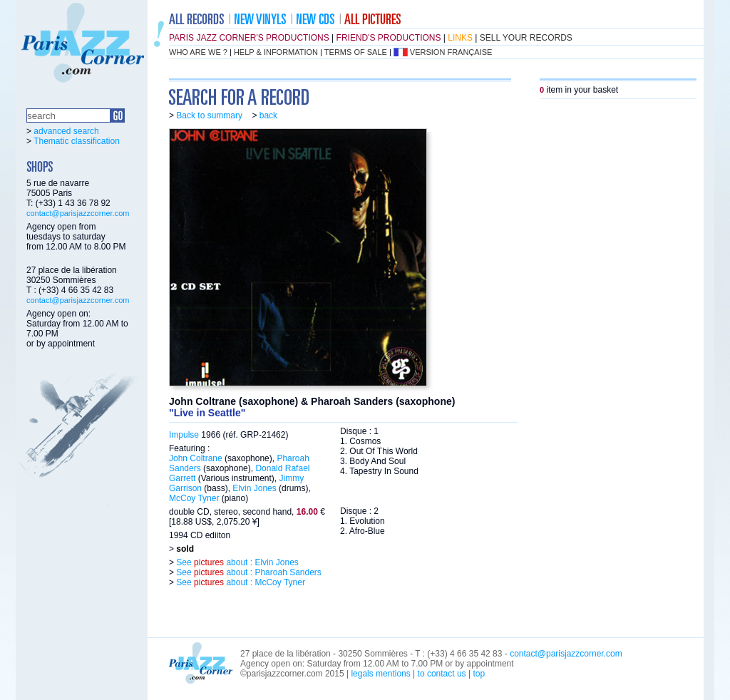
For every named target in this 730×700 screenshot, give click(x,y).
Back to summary (209, 115)
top (479, 674)
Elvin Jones (254, 488)
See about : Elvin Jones (236, 562)
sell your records (526, 38)
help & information (276, 52)
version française (451, 52)
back (268, 115)
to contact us (442, 674)
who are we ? (198, 52)
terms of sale (356, 52)
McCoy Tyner (194, 498)
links (460, 38)
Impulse (184, 435)
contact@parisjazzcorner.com (78, 213)
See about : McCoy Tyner (240, 582)
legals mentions (380, 674)
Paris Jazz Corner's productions (249, 38)
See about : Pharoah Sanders (248, 572)
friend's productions (389, 38)
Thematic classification (77, 141)
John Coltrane (196, 458)
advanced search (66, 131)
